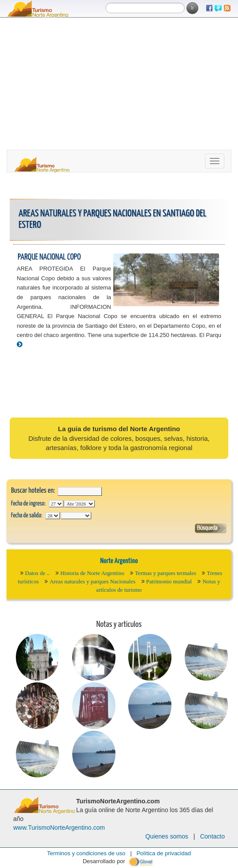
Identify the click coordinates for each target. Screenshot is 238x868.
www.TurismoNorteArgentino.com (59, 828)
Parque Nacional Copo (49, 257)
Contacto (212, 836)
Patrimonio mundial (169, 581)
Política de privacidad (164, 853)
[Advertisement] (119, 84)
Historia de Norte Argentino (92, 573)
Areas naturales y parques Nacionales (92, 581)
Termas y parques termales (165, 573)
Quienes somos (167, 836)
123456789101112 (80, 504)
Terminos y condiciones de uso (86, 853)
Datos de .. (37, 573)
